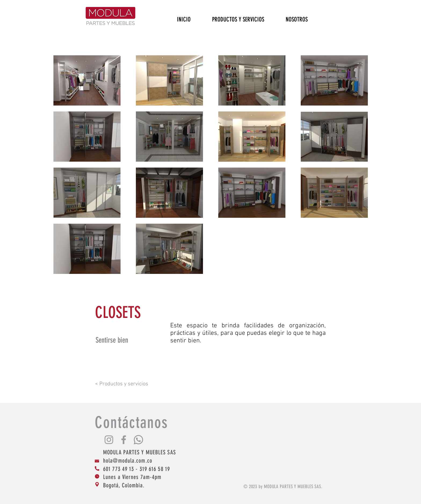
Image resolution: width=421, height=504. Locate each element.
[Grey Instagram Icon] (109, 440)
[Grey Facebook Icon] (124, 440)
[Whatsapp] (138, 440)
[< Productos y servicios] (128, 384)
